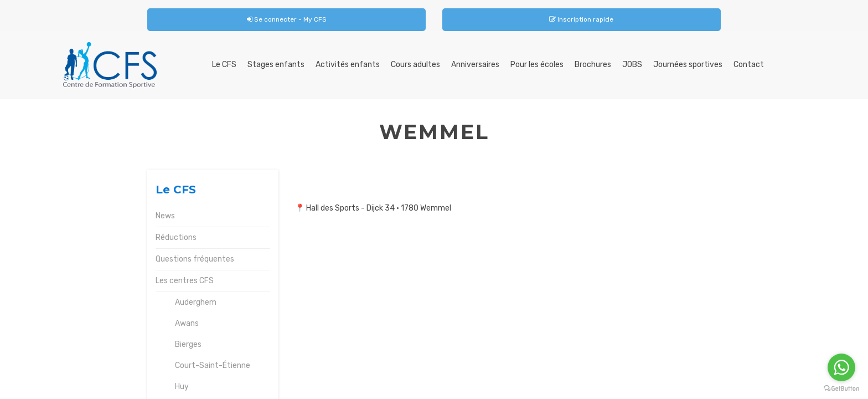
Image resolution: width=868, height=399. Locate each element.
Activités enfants (348, 65)
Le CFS (224, 65)
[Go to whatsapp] (841, 367)
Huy (182, 387)
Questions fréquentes (195, 259)
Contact (749, 65)
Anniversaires (475, 65)
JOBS (632, 65)
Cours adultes (415, 65)
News (165, 216)
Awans (187, 323)
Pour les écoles (537, 65)
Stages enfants (276, 65)
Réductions (176, 237)
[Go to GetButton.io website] (841, 388)
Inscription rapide (581, 19)
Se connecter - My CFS (287, 19)
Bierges (188, 344)
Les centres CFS (185, 281)
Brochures (593, 65)
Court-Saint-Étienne (213, 365)
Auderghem (196, 302)
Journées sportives (688, 65)
